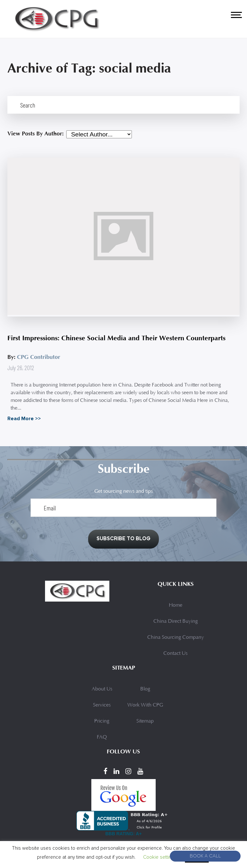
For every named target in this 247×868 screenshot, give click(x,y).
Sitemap (145, 724)
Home (176, 608)
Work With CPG (145, 708)
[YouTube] (140, 774)
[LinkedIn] (116, 774)
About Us (102, 692)
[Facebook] (105, 774)
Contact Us (175, 656)
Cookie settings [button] (160, 857)
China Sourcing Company (176, 640)
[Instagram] (128, 774)
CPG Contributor (39, 357)
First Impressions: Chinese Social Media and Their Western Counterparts (119, 338)
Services (102, 708)
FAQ (102, 740)
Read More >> (24, 419)
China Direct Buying (176, 624)
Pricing (102, 724)
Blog (145, 692)
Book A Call (205, 856)
